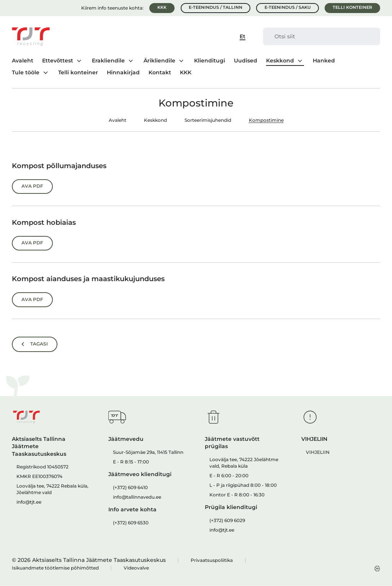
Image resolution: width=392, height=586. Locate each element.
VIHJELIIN (318, 452)
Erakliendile (108, 61)
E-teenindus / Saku (288, 7)
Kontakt (160, 73)
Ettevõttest (58, 61)
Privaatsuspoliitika (212, 560)
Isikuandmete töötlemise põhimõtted (55, 568)
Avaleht (23, 61)
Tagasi (39, 344)
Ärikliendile (159, 61)
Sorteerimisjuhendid (208, 120)
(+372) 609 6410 (130, 487)
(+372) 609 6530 (131, 523)
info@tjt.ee (29, 502)
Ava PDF (32, 186)
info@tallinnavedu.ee (137, 497)
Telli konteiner (352, 7)
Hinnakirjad (123, 73)
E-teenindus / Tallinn (216, 7)
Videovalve (136, 568)
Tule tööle (26, 72)
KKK (162, 7)
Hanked (324, 61)
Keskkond (280, 61)
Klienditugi (210, 61)
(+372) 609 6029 (227, 520)
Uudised (246, 61)
